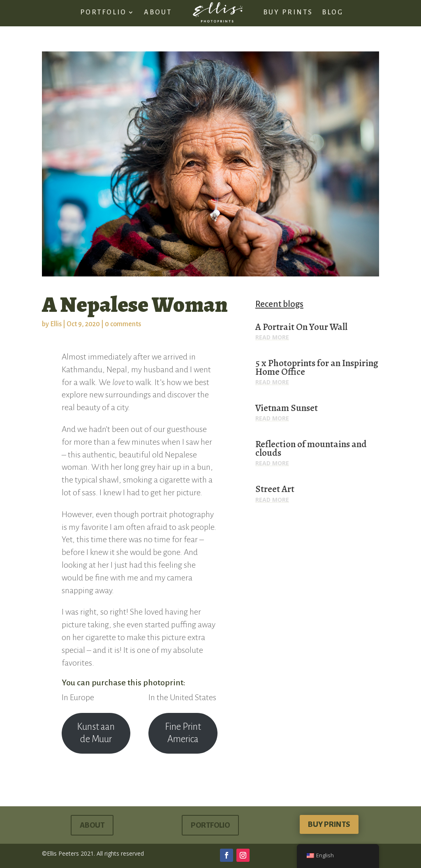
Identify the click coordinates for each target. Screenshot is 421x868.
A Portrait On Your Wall (301, 327)
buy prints (329, 824)
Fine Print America (183, 733)
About (92, 825)
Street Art (275, 489)
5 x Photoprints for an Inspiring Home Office (317, 367)
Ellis (56, 324)
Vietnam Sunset (287, 408)
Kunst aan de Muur (96, 733)
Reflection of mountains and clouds (311, 448)
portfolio (210, 825)
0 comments (123, 324)
